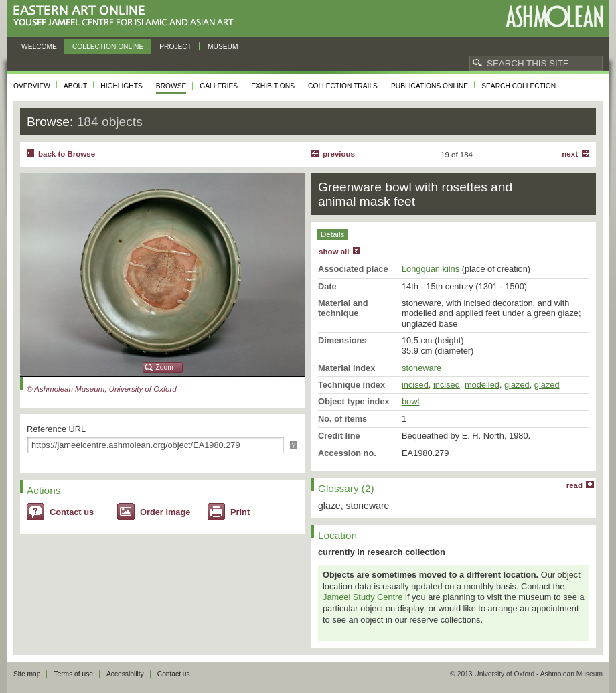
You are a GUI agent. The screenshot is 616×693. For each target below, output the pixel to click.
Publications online (430, 86)
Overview (32, 86)
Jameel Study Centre (363, 597)
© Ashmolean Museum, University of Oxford (102, 389)
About (75, 86)
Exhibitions (273, 86)
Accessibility (125, 674)
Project (175, 47)
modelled (482, 385)
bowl (410, 401)
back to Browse (67, 154)
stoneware (421, 368)
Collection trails (343, 86)
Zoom (165, 367)
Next (570, 154)
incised (415, 385)
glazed (517, 385)
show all (334, 252)
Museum (223, 47)
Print (240, 512)
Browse (171, 86)
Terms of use (73, 674)
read (574, 485)
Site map (27, 674)
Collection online (108, 47)
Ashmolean (554, 16)
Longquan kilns (431, 269)
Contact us (72, 512)
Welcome (39, 47)
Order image (165, 512)
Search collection (519, 86)
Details (332, 234)
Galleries (219, 86)
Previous (339, 154)
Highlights (122, 86)
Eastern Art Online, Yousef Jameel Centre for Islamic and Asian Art (127, 16)
